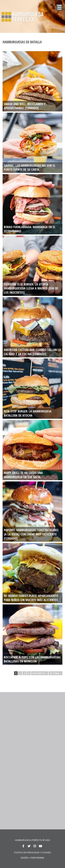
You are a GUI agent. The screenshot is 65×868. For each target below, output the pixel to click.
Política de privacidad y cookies (33, 852)
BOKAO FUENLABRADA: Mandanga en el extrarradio (30, 229)
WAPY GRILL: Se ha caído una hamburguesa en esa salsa (23, 475)
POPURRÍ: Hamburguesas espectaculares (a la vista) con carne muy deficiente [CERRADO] (31, 534)
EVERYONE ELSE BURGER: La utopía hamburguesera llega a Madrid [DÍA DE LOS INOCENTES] (31, 288)
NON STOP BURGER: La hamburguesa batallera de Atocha (28, 413)
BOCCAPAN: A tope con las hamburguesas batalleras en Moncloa (32, 659)
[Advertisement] (32, 727)
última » (55, 673)
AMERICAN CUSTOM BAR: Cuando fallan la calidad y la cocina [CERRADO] (32, 352)
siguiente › (40, 673)
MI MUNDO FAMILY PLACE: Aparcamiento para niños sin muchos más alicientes (31, 598)
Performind (38, 858)
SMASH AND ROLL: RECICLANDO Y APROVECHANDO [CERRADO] (25, 106)
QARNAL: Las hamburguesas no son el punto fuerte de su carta (30, 168)
